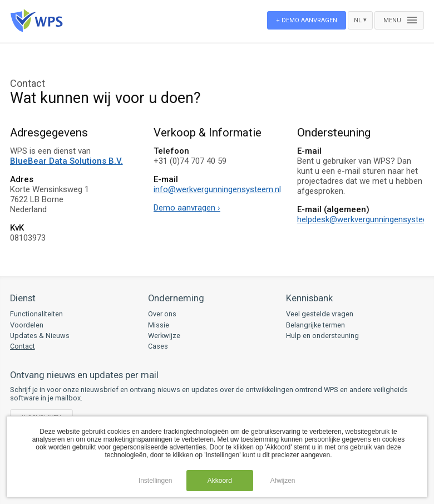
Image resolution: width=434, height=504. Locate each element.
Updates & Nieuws (40, 336)
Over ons (162, 314)
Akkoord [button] (220, 481)
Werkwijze (164, 336)
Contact (23, 346)
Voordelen (27, 325)
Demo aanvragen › (187, 208)
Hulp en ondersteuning (322, 336)
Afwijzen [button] (283, 481)
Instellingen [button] (156, 481)
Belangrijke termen (315, 325)
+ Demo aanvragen (307, 20)
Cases (158, 346)
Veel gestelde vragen (320, 314)
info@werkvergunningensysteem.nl (217, 189)
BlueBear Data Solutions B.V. (66, 161)
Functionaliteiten (36, 314)
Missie (159, 325)
